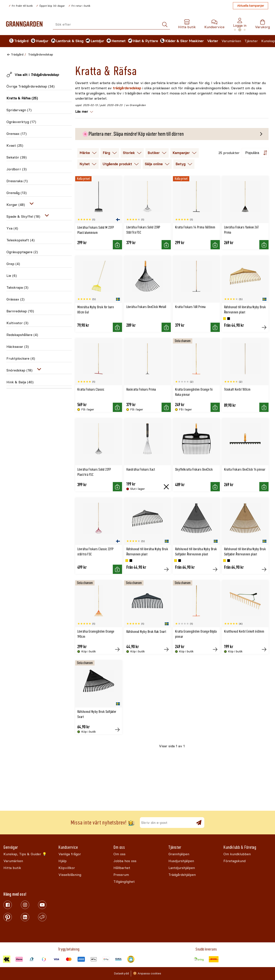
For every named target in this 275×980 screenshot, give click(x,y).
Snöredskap (19, 370)
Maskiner (196, 41)
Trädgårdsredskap (41, 55)
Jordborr (17, 169)
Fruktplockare (21, 358)
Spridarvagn (19, 110)
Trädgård (17, 55)
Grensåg (17, 193)
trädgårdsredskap (128, 88)
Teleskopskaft (21, 240)
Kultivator (17, 323)
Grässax (15, 299)
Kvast (15, 146)
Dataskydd (121, 973)
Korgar (16, 205)
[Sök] (165, 25)
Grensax (17, 134)
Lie (12, 276)
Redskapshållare (22, 335)
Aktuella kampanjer (251, 6)
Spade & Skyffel (23, 216)
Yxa (12, 228)
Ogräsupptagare (22, 252)
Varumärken (231, 41)
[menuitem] (16, 41)
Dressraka (17, 181)
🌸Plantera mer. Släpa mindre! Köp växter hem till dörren (133, 134)
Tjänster (251, 41)
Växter (213, 41)
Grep (13, 264)
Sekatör (17, 157)
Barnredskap (20, 311)
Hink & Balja (20, 382)
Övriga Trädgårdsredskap (31, 86)
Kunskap (268, 41)
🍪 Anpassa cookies (147, 973)
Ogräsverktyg (21, 122)
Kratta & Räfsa (22, 98)
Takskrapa (17, 287)
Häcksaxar (18, 347)
